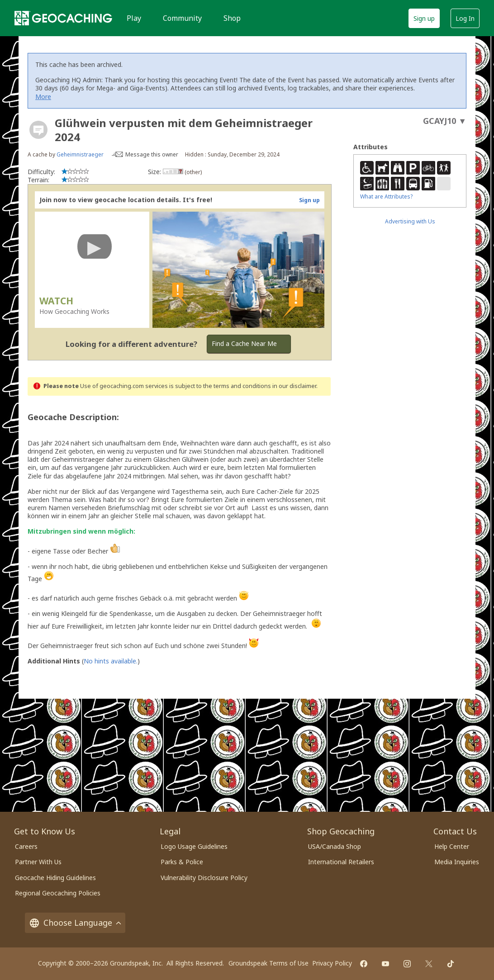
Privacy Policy (332, 963)
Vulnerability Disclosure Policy (204, 878)
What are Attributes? (386, 196)
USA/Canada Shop (335, 846)
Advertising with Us (410, 221)
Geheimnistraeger (80, 154)
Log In (465, 18)
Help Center (452, 846)
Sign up (424, 18)
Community (182, 18)
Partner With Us (38, 862)
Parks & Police (182, 862)
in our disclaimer (294, 386)
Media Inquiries (457, 862)
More (43, 97)
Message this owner (152, 154)
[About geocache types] (38, 130)
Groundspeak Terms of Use (268, 963)
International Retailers (341, 862)
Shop (232, 18)
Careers (26, 846)
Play (134, 18)
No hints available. (111, 661)
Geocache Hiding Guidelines (55, 878)
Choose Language (75, 923)
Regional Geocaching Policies (58, 893)
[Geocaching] (63, 18)
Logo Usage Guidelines (194, 846)
